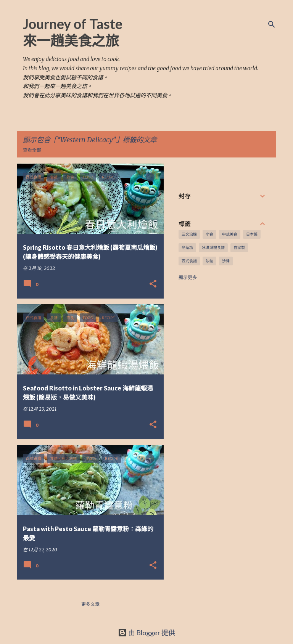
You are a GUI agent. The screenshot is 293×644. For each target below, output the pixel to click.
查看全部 (32, 150)
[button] (153, 284)
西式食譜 (189, 261)
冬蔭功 (187, 247)
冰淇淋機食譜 (213, 247)
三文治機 (189, 234)
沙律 (226, 261)
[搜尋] (272, 24)
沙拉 (209, 261)
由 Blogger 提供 (146, 633)
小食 (209, 234)
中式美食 (230, 234)
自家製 (239, 247)
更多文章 (90, 604)
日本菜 (252, 234)
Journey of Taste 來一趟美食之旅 (73, 32)
